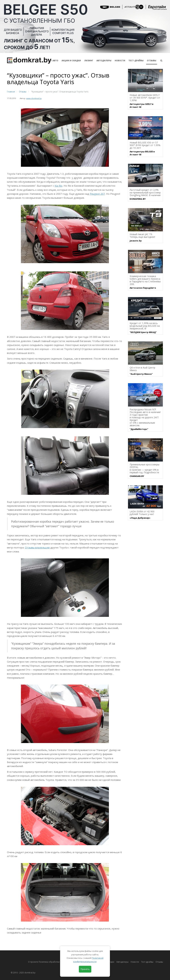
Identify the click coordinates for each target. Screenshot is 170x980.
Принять (85, 969)
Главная (11, 92)
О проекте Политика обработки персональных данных (55, 962)
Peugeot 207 (97, 194)
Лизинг (89, 61)
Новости (120, 61)
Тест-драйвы (136, 61)
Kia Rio (59, 186)
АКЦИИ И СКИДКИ (71, 61)
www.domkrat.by (34, 98)
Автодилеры (104, 61)
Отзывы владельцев (37, 547)
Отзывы (152, 61)
